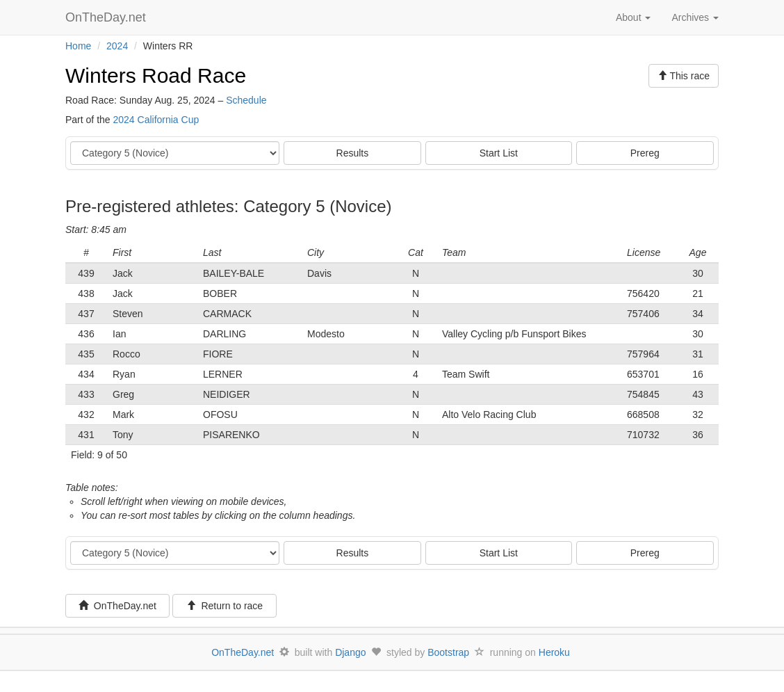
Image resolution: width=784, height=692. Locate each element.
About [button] (633, 17)
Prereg (645, 153)
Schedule (246, 100)
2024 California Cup (156, 120)
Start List (499, 153)
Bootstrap (448, 652)
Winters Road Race (156, 75)
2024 (117, 46)
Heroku (554, 652)
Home (78, 46)
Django (350, 652)
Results (353, 153)
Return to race (225, 606)
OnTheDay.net (107, 17)
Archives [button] (695, 17)
